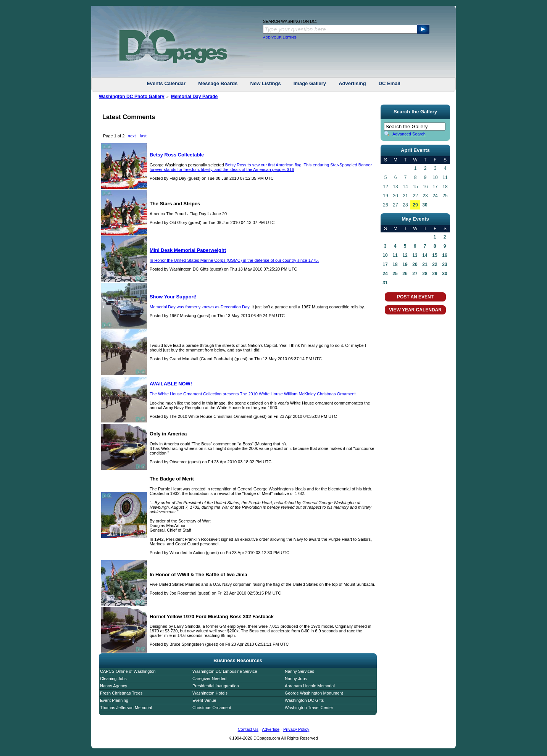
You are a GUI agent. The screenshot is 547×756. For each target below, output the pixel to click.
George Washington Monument (314, 693)
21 (425, 264)
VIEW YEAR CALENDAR (415, 310)
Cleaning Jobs (113, 679)
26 (405, 274)
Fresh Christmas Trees (121, 693)
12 (405, 255)
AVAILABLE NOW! (171, 384)
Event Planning (114, 700)
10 (385, 255)
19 (405, 264)
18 (395, 264)
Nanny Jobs (296, 679)
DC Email (390, 83)
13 (415, 255)
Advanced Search (409, 134)
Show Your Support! (173, 297)
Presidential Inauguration (216, 686)
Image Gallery (310, 83)
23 (445, 264)
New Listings (266, 83)
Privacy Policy (296, 729)
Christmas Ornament (212, 708)
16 (445, 255)
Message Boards (218, 83)
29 (415, 205)
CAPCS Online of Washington (128, 671)
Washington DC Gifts (304, 700)
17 (385, 264)
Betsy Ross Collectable (177, 155)
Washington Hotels (210, 693)
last (143, 136)
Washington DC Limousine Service (225, 671)
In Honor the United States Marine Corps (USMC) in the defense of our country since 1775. (234, 260)
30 (425, 205)
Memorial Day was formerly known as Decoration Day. (200, 307)
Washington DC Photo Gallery (132, 97)
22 (435, 264)
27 (415, 274)
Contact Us (248, 729)
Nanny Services (299, 671)
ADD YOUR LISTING (280, 37)
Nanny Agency (114, 686)
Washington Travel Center (309, 708)
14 (425, 255)
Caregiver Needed (209, 679)
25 (395, 274)
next (132, 136)
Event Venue (204, 700)
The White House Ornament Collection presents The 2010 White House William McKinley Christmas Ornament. (253, 394)
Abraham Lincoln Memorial (310, 686)
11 (395, 255)
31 (385, 283)
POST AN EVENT (415, 297)
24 (385, 274)
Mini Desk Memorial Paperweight (188, 250)
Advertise (271, 729)
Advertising (352, 83)
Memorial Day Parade (194, 97)
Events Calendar (166, 83)
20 (415, 264)
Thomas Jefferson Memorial (126, 708)
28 (425, 274)
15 (435, 255)
